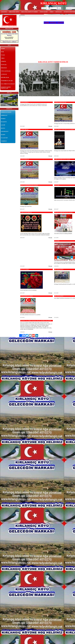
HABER (3, 49)
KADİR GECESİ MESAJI (26, 212)
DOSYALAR (59, 12)
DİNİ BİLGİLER (5, 77)
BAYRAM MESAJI (25, 159)
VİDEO (51, 12)
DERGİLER (4, 68)
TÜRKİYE (3, 61)
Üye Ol (34, 8)
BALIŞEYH (4, 122)
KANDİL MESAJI (24, 129)
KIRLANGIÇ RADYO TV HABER (30, 12)
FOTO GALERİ (44, 12)
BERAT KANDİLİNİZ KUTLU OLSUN (29, 185)
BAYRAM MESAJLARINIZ (26, 296)
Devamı (50, 126)
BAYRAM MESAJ (24, 102)
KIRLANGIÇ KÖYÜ (59, 269)
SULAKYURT (4, 138)
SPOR (2, 52)
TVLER (3, 55)
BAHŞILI (3, 119)
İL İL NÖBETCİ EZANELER (8, 84)
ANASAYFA (4, 12)
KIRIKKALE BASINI (6, 112)
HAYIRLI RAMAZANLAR (60, 102)
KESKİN (3, 135)
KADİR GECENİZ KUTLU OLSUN (62, 159)
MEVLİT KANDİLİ (25, 269)
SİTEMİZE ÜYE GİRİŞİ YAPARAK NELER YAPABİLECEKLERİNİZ (36, 321)
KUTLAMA (57, 185)
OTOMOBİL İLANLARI (7, 81)
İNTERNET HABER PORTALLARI (6, 88)
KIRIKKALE (4, 115)
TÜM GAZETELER (6, 71)
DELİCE (3, 128)
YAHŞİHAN (4, 141)
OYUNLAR (4, 65)
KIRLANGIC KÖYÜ (14, 12)
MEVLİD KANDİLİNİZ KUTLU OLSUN (63, 212)
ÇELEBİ (3, 125)
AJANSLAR (4, 74)
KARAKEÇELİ (5, 131)
